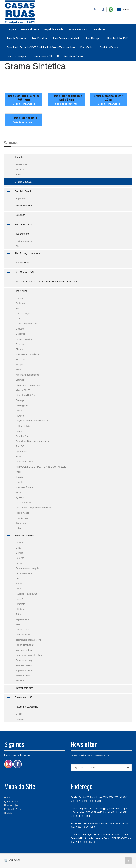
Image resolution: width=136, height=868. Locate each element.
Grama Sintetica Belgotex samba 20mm (66, 98)
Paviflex (20, 416)
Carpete (11, 29)
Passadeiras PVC (79, 29)
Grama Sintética (30, 29)
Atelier (19, 472)
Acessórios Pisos (25, 462)
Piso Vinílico (87, 47)
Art (17, 308)
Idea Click (21, 359)
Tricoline (20, 681)
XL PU (19, 457)
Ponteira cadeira (24, 665)
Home (7, 797)
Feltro (19, 563)
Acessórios (21, 164)
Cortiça (19, 553)
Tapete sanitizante (25, 670)
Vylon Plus (21, 451)
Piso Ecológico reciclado (67, 38)
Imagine (20, 365)
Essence (20, 344)
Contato (8, 813)
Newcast (20, 298)
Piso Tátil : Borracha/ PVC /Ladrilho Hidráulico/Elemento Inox (41, 47)
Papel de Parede (54, 29)
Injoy (18, 370)
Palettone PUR (23, 503)
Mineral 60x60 (23, 390)
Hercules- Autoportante (28, 354)
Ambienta (21, 303)
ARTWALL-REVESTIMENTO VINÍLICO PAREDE (41, 467)
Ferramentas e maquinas (29, 568)
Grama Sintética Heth (24, 118)
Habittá (19, 482)
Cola (18, 548)
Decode (20, 329)
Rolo (18, 174)
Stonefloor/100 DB (25, 395)
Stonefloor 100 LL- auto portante (32, 441)
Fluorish (20, 349)
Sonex (19, 714)
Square (19, 431)
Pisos (19, 246)
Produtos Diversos (110, 47)
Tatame (20, 614)
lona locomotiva (24, 650)
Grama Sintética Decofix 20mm (109, 98)
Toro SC (20, 446)
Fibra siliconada (24, 573)
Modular (20, 169)
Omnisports (22, 400)
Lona (18, 589)
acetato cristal (23, 629)
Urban (19, 528)
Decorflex (21, 334)
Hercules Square (24, 487)
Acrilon (19, 543)
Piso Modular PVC (118, 38)
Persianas (100, 29)
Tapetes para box (25, 619)
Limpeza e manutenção (28, 385)
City (18, 319)
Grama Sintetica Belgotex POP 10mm (24, 98)
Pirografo (20, 604)
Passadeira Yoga (24, 660)
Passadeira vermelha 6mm (29, 655)
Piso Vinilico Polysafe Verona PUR (33, 508)
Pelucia (20, 599)
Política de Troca (13, 809)
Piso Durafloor (40, 38)
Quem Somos (11, 801)
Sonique (20, 719)
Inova (19, 492)
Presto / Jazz (22, 513)
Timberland (22, 523)
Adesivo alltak (23, 635)
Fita (18, 578)
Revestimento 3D (42, 56)
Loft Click (20, 380)
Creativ (19, 477)
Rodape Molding (24, 241)
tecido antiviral (23, 676)
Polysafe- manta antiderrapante (32, 421)
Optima (19, 411)
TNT (18, 625)
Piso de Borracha (17, 38)
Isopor (19, 583)
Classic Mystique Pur (26, 324)
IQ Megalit (21, 497)
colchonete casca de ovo (28, 640)
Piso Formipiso (94, 38)
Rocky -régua (23, 426)
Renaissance (22, 518)
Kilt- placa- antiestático (27, 375)
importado (21, 198)
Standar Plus (22, 436)
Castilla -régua (23, 313)
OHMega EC (22, 405)
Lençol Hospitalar (25, 645)
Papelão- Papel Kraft (26, 594)
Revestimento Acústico (70, 56)
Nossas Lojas (11, 805)
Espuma (20, 558)
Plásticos (20, 609)
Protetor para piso (17, 56)
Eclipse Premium (24, 339)
